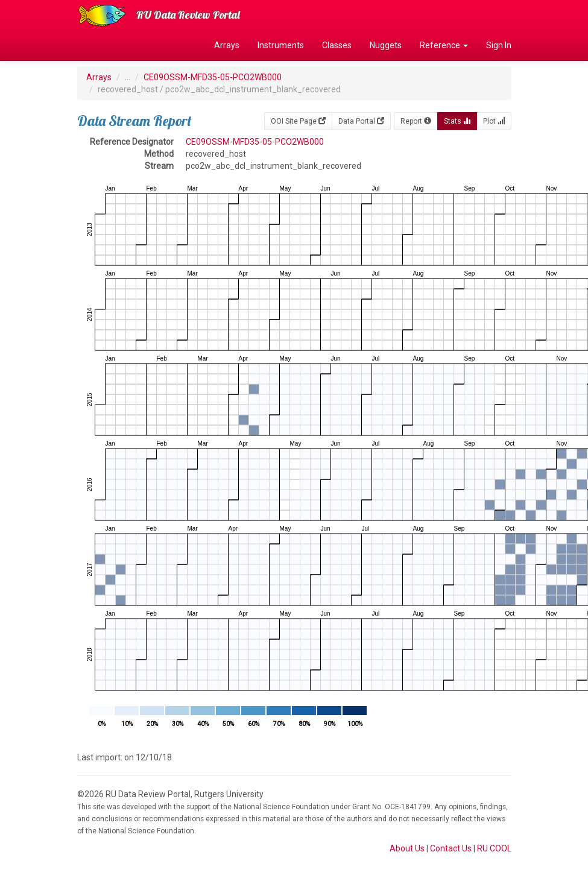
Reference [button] (444, 45)
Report (416, 121)
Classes (337, 45)
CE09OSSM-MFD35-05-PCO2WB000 (213, 77)
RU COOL (494, 848)
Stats (457, 121)
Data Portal (361, 121)
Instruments (281, 45)
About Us (407, 848)
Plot (494, 121)
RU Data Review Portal (188, 15)
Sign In (499, 45)
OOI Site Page (298, 121)
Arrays (227, 45)
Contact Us (451, 848)
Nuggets (386, 45)
